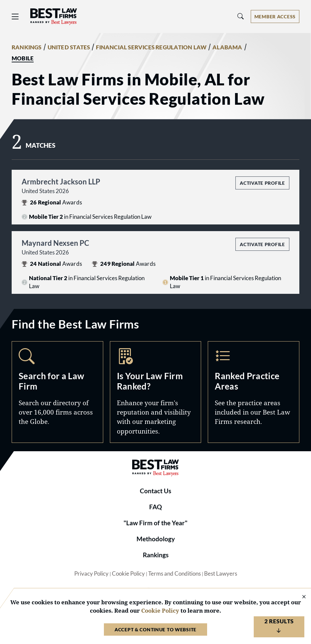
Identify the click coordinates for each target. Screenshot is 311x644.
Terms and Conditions (174, 574)
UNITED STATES (69, 47)
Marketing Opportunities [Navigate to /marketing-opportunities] (156, 392)
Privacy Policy (91, 574)
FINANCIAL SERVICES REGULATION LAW (151, 47)
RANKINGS (27, 47)
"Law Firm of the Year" (155, 523)
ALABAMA (227, 47)
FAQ (155, 507)
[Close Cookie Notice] (300, 597)
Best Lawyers (221, 574)
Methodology (156, 539)
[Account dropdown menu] (275, 17)
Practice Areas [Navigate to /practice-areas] (254, 392)
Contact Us (155, 491)
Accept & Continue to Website (155, 629)
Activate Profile (262, 183)
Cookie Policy (128, 574)
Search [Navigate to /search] (57, 392)
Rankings (156, 555)
